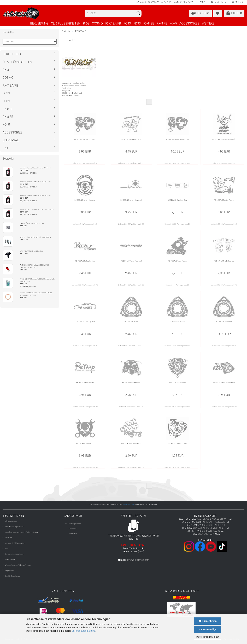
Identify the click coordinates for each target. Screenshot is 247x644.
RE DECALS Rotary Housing (85, 200)
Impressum (10, 571)
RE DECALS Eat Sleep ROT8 (131, 443)
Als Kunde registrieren (73, 524)
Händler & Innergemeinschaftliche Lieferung (21, 532)
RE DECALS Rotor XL (178, 322)
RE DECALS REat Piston (131, 383)
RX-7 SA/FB (113, 23)
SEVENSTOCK (207, 534)
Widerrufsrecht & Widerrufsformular (18, 565)
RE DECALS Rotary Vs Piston (85, 139)
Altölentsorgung (11, 521)
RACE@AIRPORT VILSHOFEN (210, 528)
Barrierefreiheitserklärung (14, 554)
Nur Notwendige (208, 629)
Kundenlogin (218, 2)
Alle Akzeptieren (208, 621)
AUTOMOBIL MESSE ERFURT (213, 519)
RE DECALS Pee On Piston (224, 200)
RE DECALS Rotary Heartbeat (131, 200)
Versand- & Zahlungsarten (15, 543)
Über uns (9, 538)
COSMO (97, 23)
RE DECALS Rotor (131, 322)
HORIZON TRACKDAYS (213, 522)
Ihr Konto (73, 529)
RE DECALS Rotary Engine (85, 261)
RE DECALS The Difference (224, 261)
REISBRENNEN (213, 525)
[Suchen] (138, 14)
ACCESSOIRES (189, 23)
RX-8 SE (149, 23)
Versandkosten (128, 504)
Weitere (208, 23)
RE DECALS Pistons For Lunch (224, 139)
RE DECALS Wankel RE (177, 383)
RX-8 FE (162, 23)
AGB (7, 549)
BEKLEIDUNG (39, 23)
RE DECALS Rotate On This (131, 139)
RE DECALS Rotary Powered (131, 261)
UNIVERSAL (11, 140)
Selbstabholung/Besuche (15, 527)
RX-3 (86, 23)
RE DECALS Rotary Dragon (178, 443)
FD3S (137, 23)
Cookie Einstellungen (13, 576)
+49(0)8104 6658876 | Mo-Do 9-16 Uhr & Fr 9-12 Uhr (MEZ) (165, 2)
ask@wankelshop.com (137, 560)
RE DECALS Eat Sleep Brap (177, 200)
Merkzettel (73, 533)
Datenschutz (10, 560)
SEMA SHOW (210, 531)
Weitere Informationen (208, 637)
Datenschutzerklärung (84, 631)
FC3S (127, 23)
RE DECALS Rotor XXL (224, 322)
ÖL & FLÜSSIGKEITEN (66, 23)
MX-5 (173, 23)
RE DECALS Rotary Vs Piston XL (177, 139)
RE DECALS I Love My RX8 (85, 322)
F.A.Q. (6, 148)
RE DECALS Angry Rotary (177, 261)
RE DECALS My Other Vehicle (224, 383)
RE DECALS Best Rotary (85, 383)
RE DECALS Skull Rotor (85, 443)
